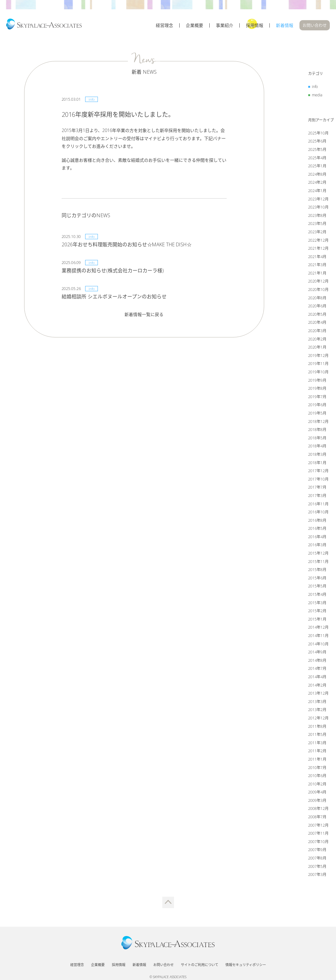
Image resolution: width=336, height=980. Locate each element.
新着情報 (285, 27)
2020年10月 (318, 290)
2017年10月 (318, 480)
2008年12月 (318, 809)
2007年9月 (317, 851)
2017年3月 (317, 497)
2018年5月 (317, 439)
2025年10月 (318, 134)
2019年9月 (317, 381)
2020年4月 (317, 323)
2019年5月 (317, 414)
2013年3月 (317, 702)
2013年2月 (317, 711)
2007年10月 (318, 842)
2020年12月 (318, 282)
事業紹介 (225, 27)
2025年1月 (317, 167)
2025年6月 (317, 142)
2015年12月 (318, 554)
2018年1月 (317, 463)
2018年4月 (317, 447)
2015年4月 (317, 595)
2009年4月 (317, 793)
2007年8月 (317, 859)
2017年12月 (318, 472)
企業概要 (194, 27)
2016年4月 (317, 537)
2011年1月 (317, 760)
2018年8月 (317, 431)
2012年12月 (318, 719)
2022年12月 (318, 241)
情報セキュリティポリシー (246, 962)
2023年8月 (317, 216)
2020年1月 (317, 348)
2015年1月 (317, 620)
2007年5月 (317, 867)
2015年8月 (317, 571)
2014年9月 (317, 653)
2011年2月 (317, 752)
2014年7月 (317, 669)
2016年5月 (317, 529)
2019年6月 (317, 406)
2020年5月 (317, 315)
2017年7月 (317, 488)
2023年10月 (318, 208)
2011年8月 (317, 727)
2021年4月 (317, 257)
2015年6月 (317, 579)
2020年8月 (317, 299)
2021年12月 (318, 249)
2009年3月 (317, 801)
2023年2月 (317, 233)
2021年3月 (317, 266)
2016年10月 (318, 513)
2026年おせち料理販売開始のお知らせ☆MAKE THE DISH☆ (128, 245)
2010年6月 (317, 777)
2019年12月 (318, 356)
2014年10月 (318, 645)
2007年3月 (317, 875)
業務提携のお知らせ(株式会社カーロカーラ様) (113, 271)
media (317, 96)
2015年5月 (317, 587)
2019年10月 (318, 373)
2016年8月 (317, 521)
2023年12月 (318, 200)
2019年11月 (318, 365)
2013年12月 (318, 694)
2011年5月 (317, 735)
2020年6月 (317, 307)
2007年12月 (318, 826)
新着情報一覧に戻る (144, 315)
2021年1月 (317, 274)
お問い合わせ (315, 27)
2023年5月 (317, 224)
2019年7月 (317, 397)
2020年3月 (317, 332)
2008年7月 (317, 818)
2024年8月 (317, 175)
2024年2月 (317, 183)
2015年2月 (317, 612)
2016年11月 (318, 505)
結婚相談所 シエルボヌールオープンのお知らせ (114, 297)
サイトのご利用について (200, 962)
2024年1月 (317, 192)
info (315, 88)
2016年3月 (317, 546)
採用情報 (255, 27)
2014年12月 (318, 628)
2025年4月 (317, 158)
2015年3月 (317, 603)
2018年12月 (318, 422)
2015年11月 (318, 562)
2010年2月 (317, 785)
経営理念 (164, 27)
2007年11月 (318, 834)
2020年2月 (317, 340)
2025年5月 (317, 150)
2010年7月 (317, 768)
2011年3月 (317, 743)
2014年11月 (318, 637)
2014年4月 (317, 678)
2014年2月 (317, 686)
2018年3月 (317, 455)
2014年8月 (317, 661)
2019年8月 (317, 389)
